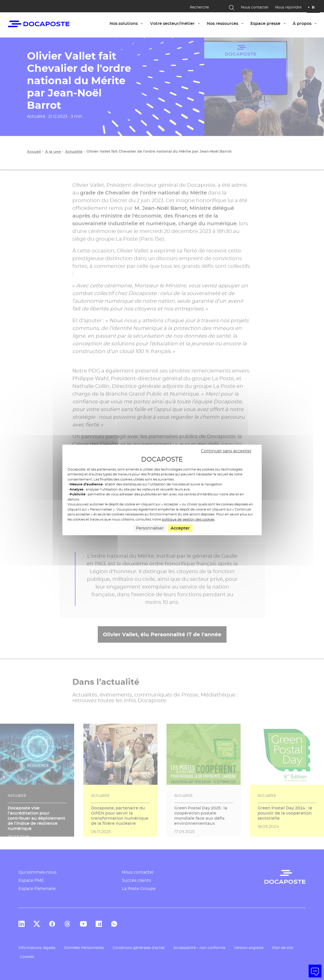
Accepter (180, 528)
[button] (315, 971)
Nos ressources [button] (227, 23)
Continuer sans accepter (226, 451)
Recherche (199, 7)
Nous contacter (255, 7)
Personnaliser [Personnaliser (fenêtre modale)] (150, 528)
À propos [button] (306, 23)
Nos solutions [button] (128, 23)
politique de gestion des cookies (188, 519)
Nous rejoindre (288, 7)
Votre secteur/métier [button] (177, 23)
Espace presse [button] (270, 23)
